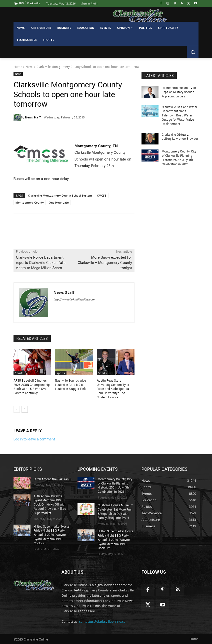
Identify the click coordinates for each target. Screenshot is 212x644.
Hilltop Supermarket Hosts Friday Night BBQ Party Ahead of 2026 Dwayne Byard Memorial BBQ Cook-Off (52, 535)
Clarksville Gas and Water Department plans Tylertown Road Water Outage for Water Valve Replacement (179, 116)
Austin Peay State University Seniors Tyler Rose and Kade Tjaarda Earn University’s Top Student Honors (113, 389)
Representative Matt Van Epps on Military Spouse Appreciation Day (179, 92)
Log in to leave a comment (34, 439)
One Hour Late (59, 202)
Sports (19, 373)
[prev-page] (17, 409)
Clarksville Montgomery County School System (60, 195)
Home (18, 67)
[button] (193, 52)
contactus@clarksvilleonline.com (104, 621)
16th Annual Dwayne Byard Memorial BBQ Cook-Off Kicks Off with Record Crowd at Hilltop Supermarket (50, 505)
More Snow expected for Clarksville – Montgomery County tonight (105, 263)
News (29, 67)
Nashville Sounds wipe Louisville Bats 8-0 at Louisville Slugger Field (71, 385)
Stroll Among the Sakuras (51, 479)
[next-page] (25, 409)
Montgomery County (30, 202)
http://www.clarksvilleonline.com (74, 300)
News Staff (33, 117)
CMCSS (102, 195)
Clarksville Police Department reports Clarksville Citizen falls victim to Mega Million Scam (41, 263)
